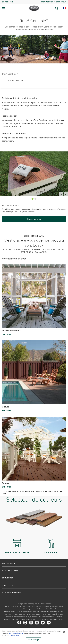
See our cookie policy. (16, 633)
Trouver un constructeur (54, 2)
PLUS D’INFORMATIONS (11, 593)
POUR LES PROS (8, 585)
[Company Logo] (34, 8)
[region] (34, 636)
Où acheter (7, 2)
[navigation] (34, 6)
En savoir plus (34, 219)
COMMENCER (7, 578)
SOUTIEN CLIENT (9, 563)
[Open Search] (57, 9)
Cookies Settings (33, 640)
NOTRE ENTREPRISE (10, 571)
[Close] (64, 632)
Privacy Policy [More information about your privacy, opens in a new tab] (14, 635)
